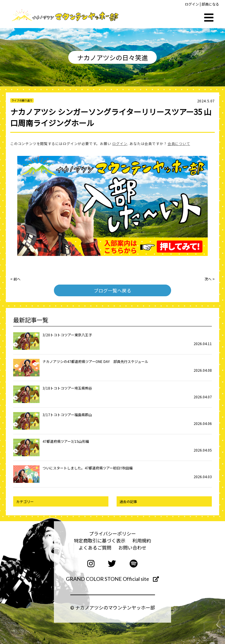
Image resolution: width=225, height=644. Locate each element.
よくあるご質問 (95, 547)
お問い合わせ (132, 547)
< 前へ (15, 279)
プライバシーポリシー (112, 533)
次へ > (210, 279)
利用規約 (142, 540)
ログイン (192, 4)
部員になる (210, 4)
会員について (179, 143)
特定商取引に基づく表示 (100, 540)
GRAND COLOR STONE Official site (112, 579)
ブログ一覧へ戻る (112, 290)
